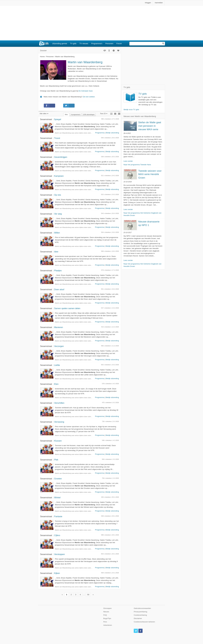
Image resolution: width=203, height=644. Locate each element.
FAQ (105, 615)
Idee (56, 252)
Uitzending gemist (60, 44)
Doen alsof (59, 289)
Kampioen (59, 176)
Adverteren (108, 625)
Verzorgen (59, 346)
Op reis (58, 195)
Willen (57, 233)
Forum (119, 44)
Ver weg (58, 214)
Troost (57, 138)
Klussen (58, 441)
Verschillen (59, 403)
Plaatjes (58, 271)
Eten (56, 384)
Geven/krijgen (61, 157)
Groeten (58, 479)
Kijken (57, 573)
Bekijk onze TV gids (131, 110)
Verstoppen (59, 554)
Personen (109, 44)
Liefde (57, 365)
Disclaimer (138, 618)
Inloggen (148, 3)
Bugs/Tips (107, 618)
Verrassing (59, 422)
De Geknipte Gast (85, 91)
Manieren (59, 327)
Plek (56, 460)
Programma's (97, 44)
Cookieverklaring (140, 615)
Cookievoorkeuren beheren (144, 622)
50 (88, 595)
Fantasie (58, 516)
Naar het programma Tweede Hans (137, 165)
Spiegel (57, 119)
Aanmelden (159, 3)
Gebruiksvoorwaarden (142, 608)
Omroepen (107, 608)
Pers (105, 622)
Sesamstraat (46, 119)
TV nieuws (84, 44)
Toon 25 (104, 114)
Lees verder (128, 161)
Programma (100, 133)
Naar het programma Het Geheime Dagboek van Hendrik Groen (142, 214)
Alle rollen (44, 114)
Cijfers (57, 535)
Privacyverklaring (140, 612)
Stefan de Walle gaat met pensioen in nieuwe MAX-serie (150, 126)
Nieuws (106, 612)
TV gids (73, 44)
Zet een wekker (89, 97)
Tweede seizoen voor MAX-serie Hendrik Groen (150, 174)
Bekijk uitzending (112, 133)
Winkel (57, 497)
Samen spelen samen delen (67, 308)
